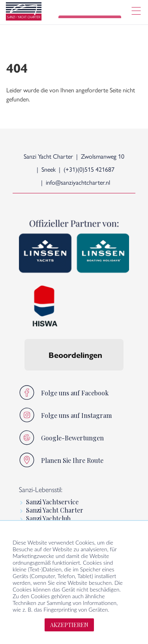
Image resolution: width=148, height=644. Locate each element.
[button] (24, 378)
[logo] (24, 12)
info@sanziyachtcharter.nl (78, 182)
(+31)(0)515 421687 (89, 169)
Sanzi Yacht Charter (55, 510)
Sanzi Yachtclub (48, 518)
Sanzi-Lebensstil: (41, 489)
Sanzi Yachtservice (52, 502)
